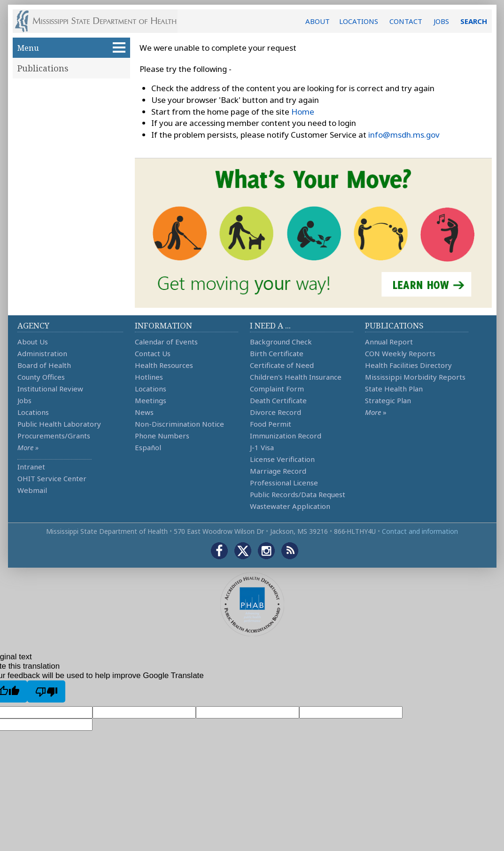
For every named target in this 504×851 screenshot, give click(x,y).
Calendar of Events (166, 342)
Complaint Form (277, 389)
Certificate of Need (282, 365)
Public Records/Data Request (298, 494)
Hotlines (149, 377)
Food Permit (271, 424)
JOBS (441, 21)
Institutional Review (50, 389)
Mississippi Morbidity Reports (415, 377)
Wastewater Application (290, 506)
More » (28, 447)
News (144, 412)
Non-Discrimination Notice (179, 424)
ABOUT (318, 21)
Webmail (32, 490)
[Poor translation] (46, 691)
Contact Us (153, 353)
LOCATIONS (359, 21)
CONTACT (406, 21)
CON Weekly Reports (400, 353)
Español (148, 447)
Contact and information (420, 531)
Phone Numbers (162, 436)
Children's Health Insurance (296, 377)
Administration (42, 353)
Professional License (284, 483)
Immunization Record (286, 436)
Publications (43, 68)
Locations (33, 412)
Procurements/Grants (54, 436)
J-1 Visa (262, 447)
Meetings (151, 400)
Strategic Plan (388, 400)
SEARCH (474, 21)
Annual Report (389, 342)
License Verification (282, 459)
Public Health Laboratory (59, 424)
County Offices (41, 377)
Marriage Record (278, 471)
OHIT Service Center (52, 478)
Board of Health (44, 365)
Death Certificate (278, 400)
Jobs (24, 400)
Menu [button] (71, 48)
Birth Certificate (277, 353)
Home (303, 112)
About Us (33, 342)
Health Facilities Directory (408, 365)
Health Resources (164, 365)
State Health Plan (394, 389)
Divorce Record (275, 412)
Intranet (31, 467)
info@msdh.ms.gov (404, 135)
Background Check (281, 342)
